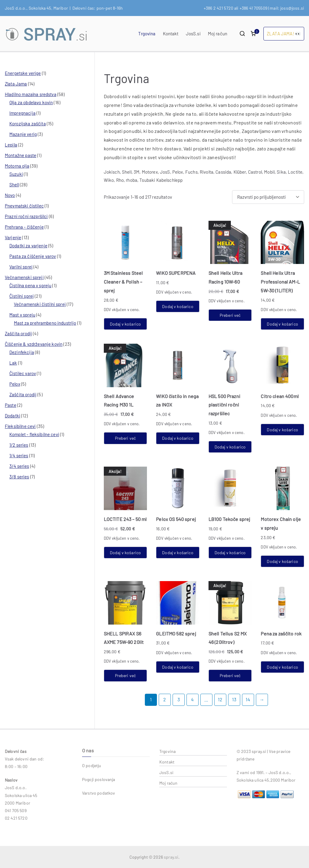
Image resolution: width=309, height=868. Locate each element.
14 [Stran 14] (248, 699)
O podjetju (92, 765)
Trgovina (147, 34)
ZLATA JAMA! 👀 (284, 34)
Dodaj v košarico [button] (125, 324)
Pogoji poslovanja (99, 779)
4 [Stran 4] (192, 699)
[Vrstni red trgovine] (268, 197)
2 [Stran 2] (165, 699)
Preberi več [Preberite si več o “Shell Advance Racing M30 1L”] (126, 438)
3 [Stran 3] (179, 699)
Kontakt (171, 34)
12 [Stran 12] (220, 699)
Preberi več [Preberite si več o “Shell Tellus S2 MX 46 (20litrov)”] (230, 675)
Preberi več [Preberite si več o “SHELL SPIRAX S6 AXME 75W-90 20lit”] (126, 675)
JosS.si (193, 34)
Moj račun (218, 34)
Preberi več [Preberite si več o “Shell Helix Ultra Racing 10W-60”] (230, 315)
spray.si (171, 857)
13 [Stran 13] (234, 699)
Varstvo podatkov (99, 793)
